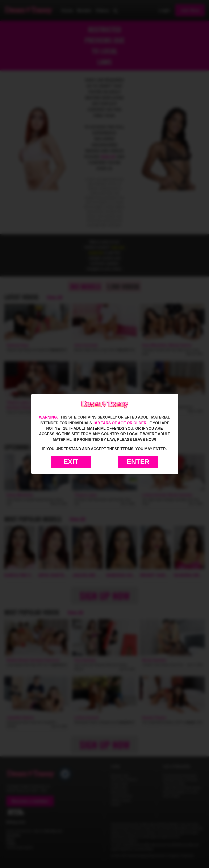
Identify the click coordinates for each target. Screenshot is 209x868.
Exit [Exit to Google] (71, 462)
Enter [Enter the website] (138, 462)
